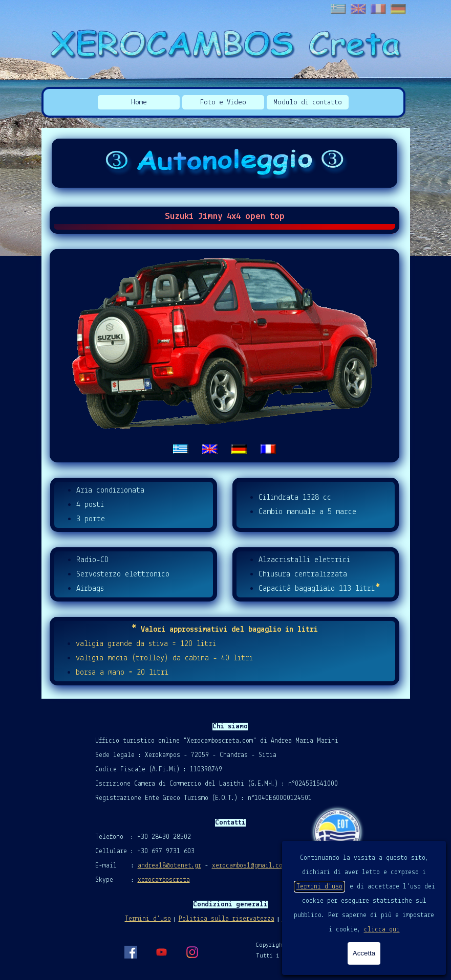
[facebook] (131, 952)
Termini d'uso (319, 887)
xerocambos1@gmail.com (249, 866)
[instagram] (192, 952)
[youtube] (161, 952)
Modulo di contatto (308, 103)
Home (139, 103)
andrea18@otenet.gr (169, 866)
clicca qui (382, 930)
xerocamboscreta (164, 880)
